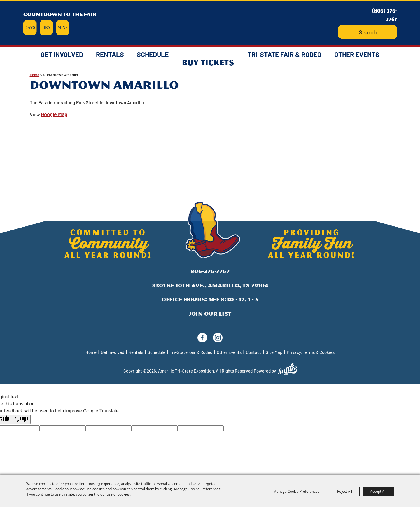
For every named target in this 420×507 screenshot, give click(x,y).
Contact (254, 352)
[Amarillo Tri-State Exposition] (210, 22)
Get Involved (62, 54)
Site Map (274, 352)
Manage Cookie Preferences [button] (296, 491)
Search (352, 32)
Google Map (54, 114)
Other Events (357, 54)
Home (91, 352)
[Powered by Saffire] (287, 369)
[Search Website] (368, 32)
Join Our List (210, 314)
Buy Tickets (208, 62)
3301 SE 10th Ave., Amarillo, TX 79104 (210, 285)
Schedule (153, 54)
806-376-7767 (210, 271)
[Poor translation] (21, 419)
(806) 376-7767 (384, 15)
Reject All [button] (345, 491)
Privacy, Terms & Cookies (311, 352)
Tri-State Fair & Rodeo (285, 54)
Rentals (110, 54)
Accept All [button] (378, 491)
